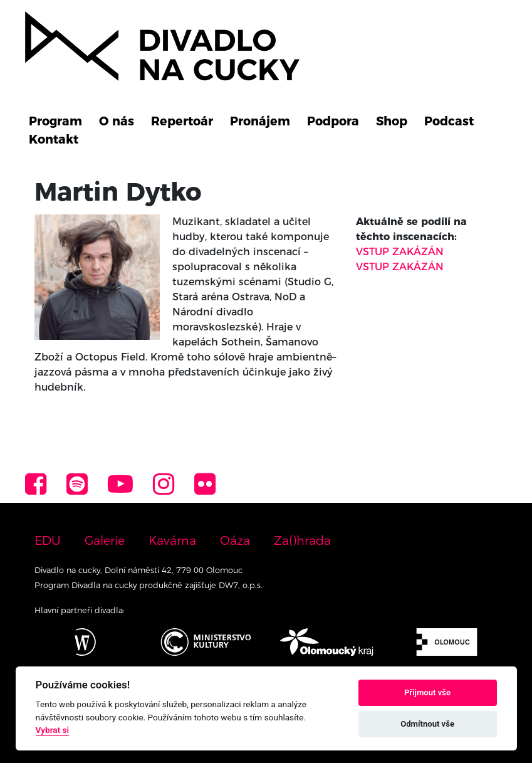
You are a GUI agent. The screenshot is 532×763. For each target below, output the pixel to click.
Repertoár (182, 121)
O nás (117, 121)
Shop (392, 121)
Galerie (105, 540)
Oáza (235, 540)
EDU (48, 540)
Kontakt (54, 139)
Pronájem (260, 121)
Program (55, 121)
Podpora (333, 121)
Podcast (449, 121)
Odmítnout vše (427, 724)
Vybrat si (53, 730)
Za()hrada (302, 540)
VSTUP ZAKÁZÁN (400, 252)
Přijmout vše (427, 692)
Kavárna (172, 540)
